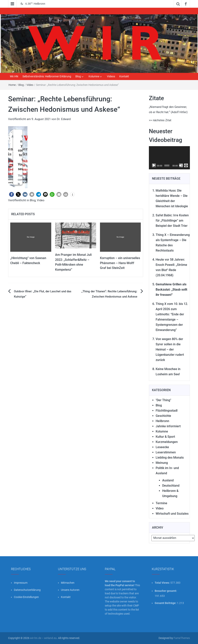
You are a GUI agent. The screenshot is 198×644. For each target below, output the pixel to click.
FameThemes (182, 638)
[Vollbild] (186, 165)
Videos (111, 76)
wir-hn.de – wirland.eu (43, 638)
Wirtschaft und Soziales (172, 514)
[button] (12, 194)
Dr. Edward (64, 119)
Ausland (168, 480)
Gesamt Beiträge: (166, 603)
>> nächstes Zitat (160, 120)
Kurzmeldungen (167, 442)
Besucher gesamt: (166, 591)
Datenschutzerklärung (27, 590)
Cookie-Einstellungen (26, 597)
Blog (78, 76)
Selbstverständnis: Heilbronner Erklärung (47, 76)
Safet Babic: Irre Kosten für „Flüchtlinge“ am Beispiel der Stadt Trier (172, 220)
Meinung (162, 463)
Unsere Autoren (70, 590)
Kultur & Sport (165, 437)
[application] (169, 158)
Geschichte (163, 416)
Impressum (21, 583)
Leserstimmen (166, 452)
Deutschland (171, 486)
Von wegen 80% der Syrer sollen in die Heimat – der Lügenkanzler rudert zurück (170, 349)
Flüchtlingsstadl (167, 411)
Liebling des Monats (170, 458)
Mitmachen (68, 583)
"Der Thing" (163, 400)
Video (30, 85)
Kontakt (124, 76)
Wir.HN (14, 76)
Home (12, 85)
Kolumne (94, 76)
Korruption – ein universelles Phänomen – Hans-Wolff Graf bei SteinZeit (120, 263)
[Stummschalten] (181, 165)
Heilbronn (162, 421)
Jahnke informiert (168, 426)
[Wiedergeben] (154, 165)
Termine (161, 503)
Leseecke (162, 447)
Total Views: (163, 583)
